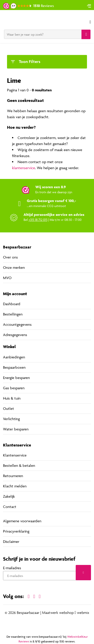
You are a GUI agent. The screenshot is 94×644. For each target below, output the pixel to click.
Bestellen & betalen (19, 465)
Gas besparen (14, 388)
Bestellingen (13, 314)
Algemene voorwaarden (22, 521)
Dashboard (12, 304)
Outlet (9, 408)
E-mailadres (12, 568)
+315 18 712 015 (38, 220)
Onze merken (14, 267)
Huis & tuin (12, 398)
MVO (7, 278)
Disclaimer (11, 541)
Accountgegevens (17, 324)
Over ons (10, 257)
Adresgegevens (15, 335)
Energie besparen (16, 378)
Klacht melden (15, 486)
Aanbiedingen (14, 357)
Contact (10, 507)
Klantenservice (15, 455)
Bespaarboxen (14, 367)
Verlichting (11, 419)
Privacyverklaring (16, 531)
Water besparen (16, 429)
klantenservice (24, 168)
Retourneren (13, 476)
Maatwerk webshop (58, 613)
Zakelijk (9, 496)
